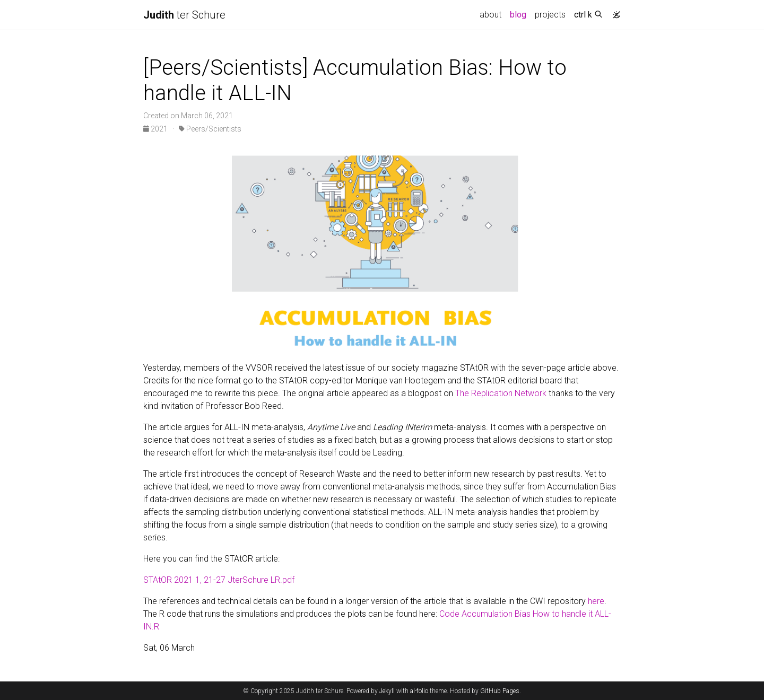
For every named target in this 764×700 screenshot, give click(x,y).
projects (550, 15)
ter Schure (184, 15)
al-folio (419, 691)
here (596, 601)
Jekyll (387, 691)
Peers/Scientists (210, 129)
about (490, 15)
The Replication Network (501, 393)
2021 (156, 129)
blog (518, 15)
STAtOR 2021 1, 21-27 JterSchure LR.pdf (219, 580)
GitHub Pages (500, 691)
